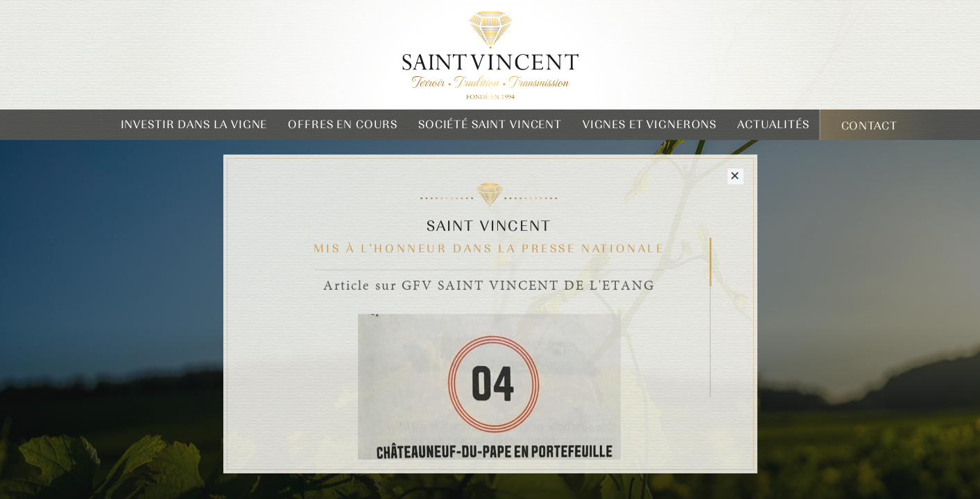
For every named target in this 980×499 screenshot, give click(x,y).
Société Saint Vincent (490, 124)
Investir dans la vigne (194, 124)
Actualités (773, 124)
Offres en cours (343, 124)
